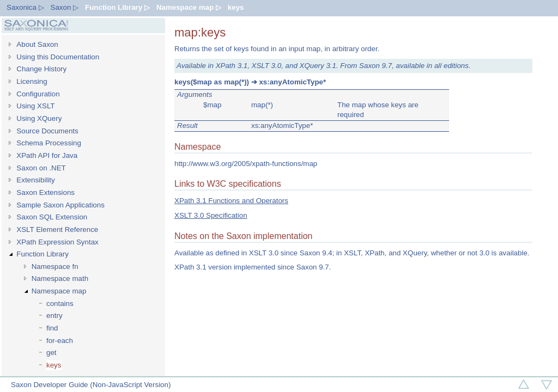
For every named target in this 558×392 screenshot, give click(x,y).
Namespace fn (55, 267)
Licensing (32, 81)
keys (236, 7)
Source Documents (47, 131)
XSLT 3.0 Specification (211, 215)
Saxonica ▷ (25, 7)
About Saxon (37, 44)
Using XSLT (35, 106)
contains (60, 304)
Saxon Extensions (46, 192)
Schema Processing (49, 143)
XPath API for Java (47, 155)
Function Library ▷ (117, 7)
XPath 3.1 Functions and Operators (231, 201)
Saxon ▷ (65, 7)
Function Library (43, 254)
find (52, 328)
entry (54, 316)
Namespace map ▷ (189, 7)
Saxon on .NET (41, 168)
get (51, 353)
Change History (41, 69)
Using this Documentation (58, 57)
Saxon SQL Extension (52, 217)
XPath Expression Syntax (57, 242)
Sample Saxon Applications (60, 205)
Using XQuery (39, 118)
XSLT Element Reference (57, 229)
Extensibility (35, 180)
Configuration (38, 94)
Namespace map (59, 291)
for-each (60, 341)
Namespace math (60, 278)
